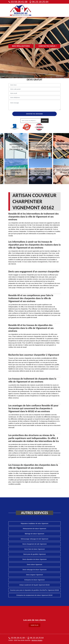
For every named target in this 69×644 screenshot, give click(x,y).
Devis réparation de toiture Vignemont (35, 559)
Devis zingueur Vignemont (34, 575)
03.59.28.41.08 (18, 2)
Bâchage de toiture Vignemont (34, 534)
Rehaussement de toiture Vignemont (35, 529)
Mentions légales (37, 640)
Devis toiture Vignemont (34, 565)
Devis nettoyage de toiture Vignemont (34, 570)
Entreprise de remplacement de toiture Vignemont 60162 (34, 595)
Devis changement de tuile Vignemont (34, 544)
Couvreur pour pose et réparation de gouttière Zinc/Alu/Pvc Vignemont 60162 (34, 590)
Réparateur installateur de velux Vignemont (34, 523)
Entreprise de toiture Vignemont (35, 580)
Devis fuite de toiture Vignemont (34, 549)
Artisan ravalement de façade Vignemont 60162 (34, 585)
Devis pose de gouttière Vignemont (34, 554)
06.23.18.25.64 (39, 2)
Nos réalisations (21, 46)
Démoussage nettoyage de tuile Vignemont (34, 539)
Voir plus (35, 625)
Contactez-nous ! (48, 46)
